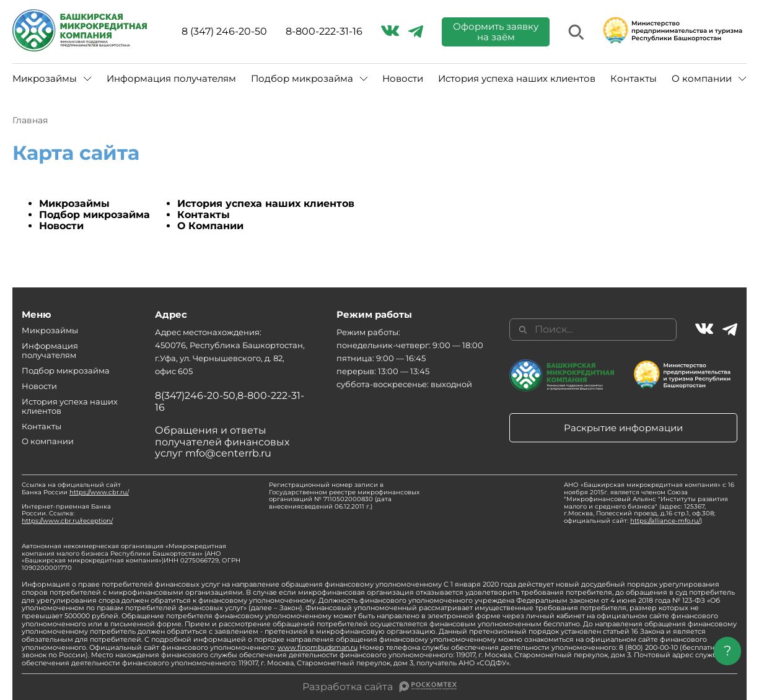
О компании (702, 78)
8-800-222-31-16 (324, 32)
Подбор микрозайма (302, 78)
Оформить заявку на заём (496, 32)
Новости (403, 78)
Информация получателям (171, 78)
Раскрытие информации (623, 428)
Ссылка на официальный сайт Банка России (75, 488)
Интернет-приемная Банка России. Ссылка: (67, 514)
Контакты (634, 78)
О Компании (210, 226)
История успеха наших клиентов (517, 78)
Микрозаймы (45, 78)
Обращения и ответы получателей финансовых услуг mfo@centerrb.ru (222, 442)
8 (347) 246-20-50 (224, 32)
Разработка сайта (348, 687)
